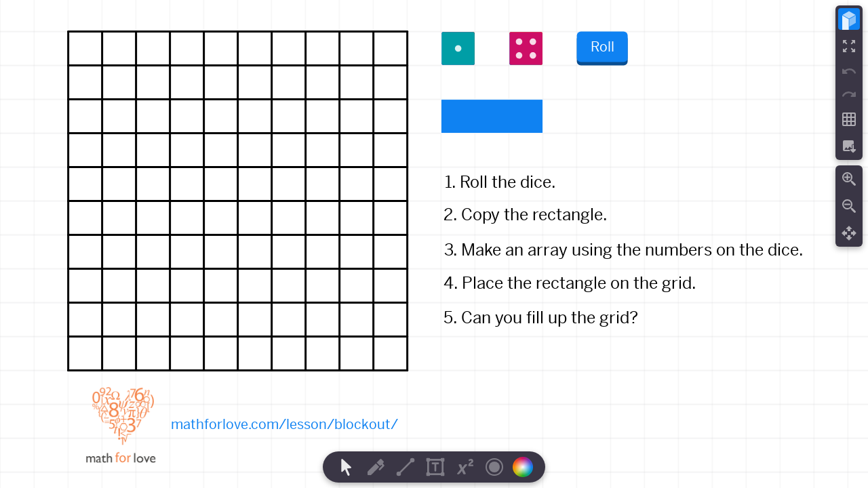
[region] (434, 244)
